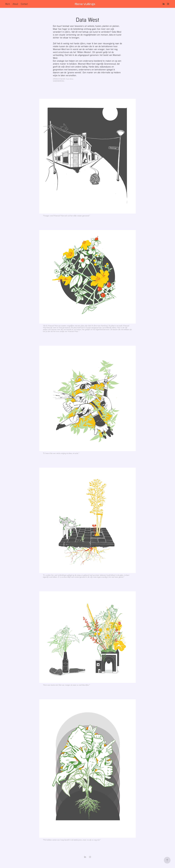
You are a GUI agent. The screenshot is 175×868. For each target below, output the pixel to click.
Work (8, 4)
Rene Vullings (85, 4)
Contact (24, 4)
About (15, 4)
